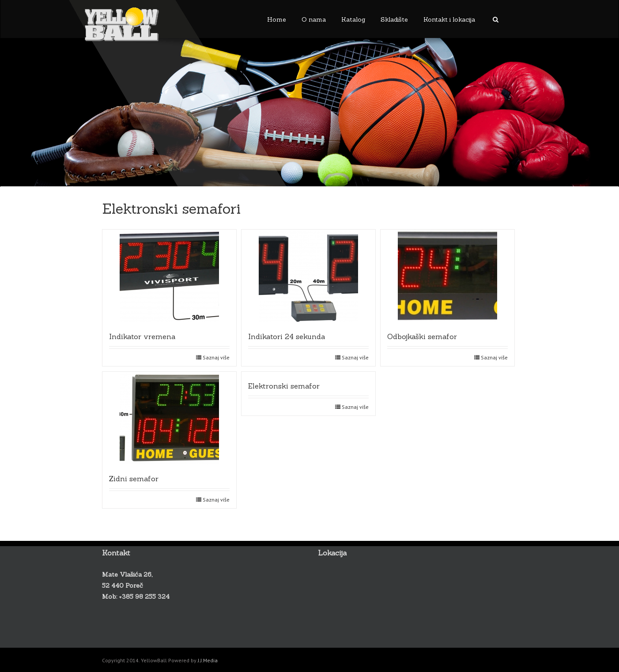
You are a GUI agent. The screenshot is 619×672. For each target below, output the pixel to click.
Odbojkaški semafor (422, 336)
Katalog (353, 19)
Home (277, 19)
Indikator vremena (142, 336)
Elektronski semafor (284, 386)
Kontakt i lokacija (449, 19)
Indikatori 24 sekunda (287, 336)
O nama (314, 19)
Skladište (394, 19)
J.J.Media (208, 660)
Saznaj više (216, 357)
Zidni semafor (134, 479)
